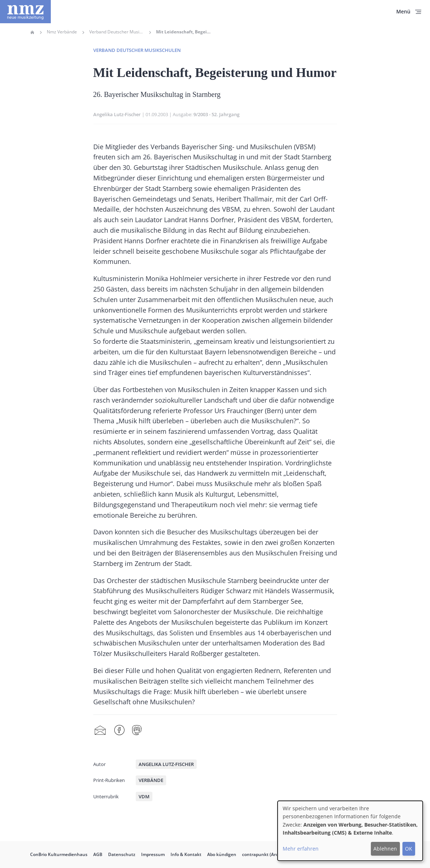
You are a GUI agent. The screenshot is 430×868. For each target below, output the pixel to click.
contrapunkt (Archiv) (264, 854)
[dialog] (350, 831)
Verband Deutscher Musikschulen (116, 32)
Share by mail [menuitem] (100, 730)
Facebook (119, 730)
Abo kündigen (222, 854)
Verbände (151, 780)
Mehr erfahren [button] (301, 849)
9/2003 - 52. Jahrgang (216, 114)
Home (32, 32)
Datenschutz (122, 854)
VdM (144, 796)
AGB (98, 854)
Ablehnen (385, 849)
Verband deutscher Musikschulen (137, 50)
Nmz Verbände (62, 32)
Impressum (153, 854)
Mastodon (137, 730)
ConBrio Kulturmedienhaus (59, 854)
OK (409, 849)
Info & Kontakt (186, 854)
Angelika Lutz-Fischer (117, 114)
